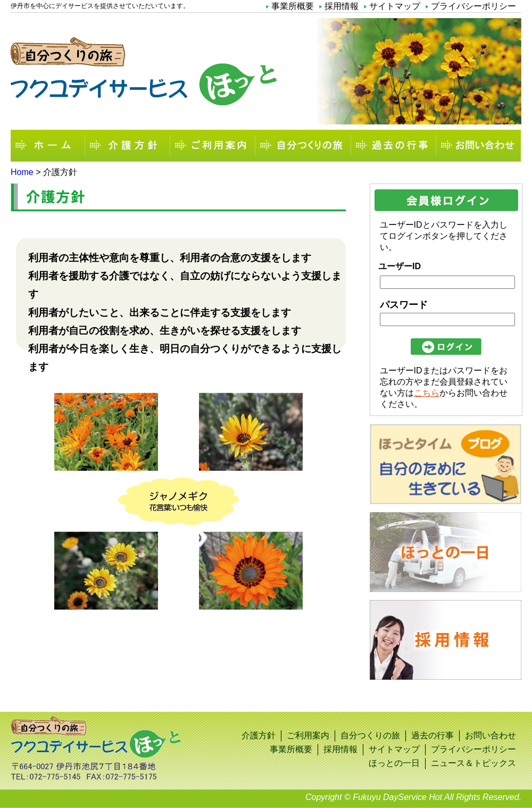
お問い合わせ (479, 146)
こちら (427, 393)
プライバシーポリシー (473, 6)
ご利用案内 (213, 146)
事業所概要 (293, 6)
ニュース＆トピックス (473, 763)
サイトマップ (395, 6)
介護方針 (128, 146)
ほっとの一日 (394, 763)
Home (22, 172)
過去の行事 (394, 146)
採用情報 (342, 6)
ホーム (48, 146)
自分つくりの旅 (303, 146)
